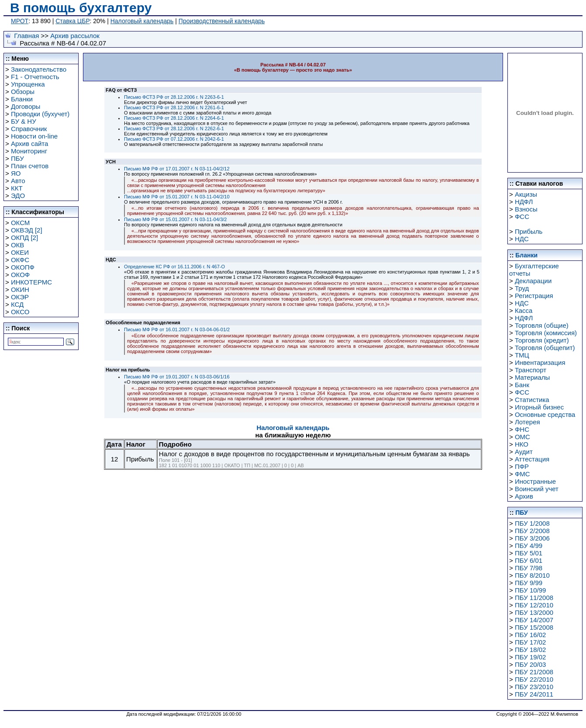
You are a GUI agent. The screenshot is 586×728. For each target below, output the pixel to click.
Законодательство (39, 69)
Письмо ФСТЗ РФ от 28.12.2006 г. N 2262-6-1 (174, 128)
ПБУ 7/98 (529, 568)
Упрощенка (28, 84)
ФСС (522, 217)
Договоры (26, 106)
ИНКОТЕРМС (31, 282)
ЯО (16, 173)
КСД (17, 304)
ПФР (522, 466)
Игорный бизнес (539, 407)
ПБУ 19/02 (531, 657)
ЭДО (18, 196)
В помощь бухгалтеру (81, 8)
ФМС (522, 474)
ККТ (17, 188)
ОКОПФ (23, 267)
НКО (522, 444)
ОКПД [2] (24, 237)
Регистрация (534, 296)
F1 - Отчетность (35, 77)
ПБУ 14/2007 (534, 620)
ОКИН (20, 289)
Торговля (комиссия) (546, 333)
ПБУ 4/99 (529, 546)
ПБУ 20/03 (531, 664)
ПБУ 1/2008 (532, 523)
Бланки (22, 99)
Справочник (29, 129)
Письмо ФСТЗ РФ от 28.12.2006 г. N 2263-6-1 (174, 97)
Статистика (532, 400)
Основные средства (545, 414)
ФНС (522, 429)
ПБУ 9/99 (529, 583)
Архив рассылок (75, 36)
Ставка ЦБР (72, 21)
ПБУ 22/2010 (534, 679)
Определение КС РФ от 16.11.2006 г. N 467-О (174, 267)
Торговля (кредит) (542, 340)
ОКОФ (20, 275)
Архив (524, 496)
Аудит (524, 452)
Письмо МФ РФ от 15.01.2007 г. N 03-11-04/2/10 (177, 197)
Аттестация (532, 459)
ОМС (522, 437)
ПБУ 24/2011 (534, 694)
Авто (18, 181)
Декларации (533, 281)
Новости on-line (34, 136)
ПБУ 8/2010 (532, 575)
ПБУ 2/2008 (532, 531)
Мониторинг (29, 151)
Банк (522, 385)
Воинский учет (537, 489)
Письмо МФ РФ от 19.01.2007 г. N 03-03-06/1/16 (177, 377)
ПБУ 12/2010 (534, 605)
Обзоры (23, 92)
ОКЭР (20, 297)
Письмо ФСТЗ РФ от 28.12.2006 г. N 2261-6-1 (174, 107)
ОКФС (20, 260)
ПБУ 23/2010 (534, 687)
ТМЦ (522, 355)
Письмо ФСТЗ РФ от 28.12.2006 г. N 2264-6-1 (174, 118)
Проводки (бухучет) (40, 114)
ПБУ (17, 158)
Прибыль (529, 231)
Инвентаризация (540, 362)
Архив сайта (29, 144)
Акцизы (526, 194)
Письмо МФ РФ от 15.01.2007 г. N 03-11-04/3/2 (175, 219)
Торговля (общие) (542, 325)
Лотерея (527, 422)
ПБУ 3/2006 (532, 538)
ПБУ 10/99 (531, 590)
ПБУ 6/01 (529, 560)
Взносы (526, 209)
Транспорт (531, 370)
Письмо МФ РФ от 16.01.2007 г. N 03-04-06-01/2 (177, 329)
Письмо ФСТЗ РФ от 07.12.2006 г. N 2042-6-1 (174, 139)
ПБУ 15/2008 (534, 627)
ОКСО (20, 312)
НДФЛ (524, 202)
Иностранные (535, 481)
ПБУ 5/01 (529, 553)
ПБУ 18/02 (531, 650)
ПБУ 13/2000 (534, 612)
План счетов (30, 166)
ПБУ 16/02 (531, 635)
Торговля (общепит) (545, 348)
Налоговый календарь (142, 21)
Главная (26, 36)
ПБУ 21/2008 (534, 672)
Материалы (532, 377)
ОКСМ (20, 223)
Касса (524, 310)
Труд (522, 288)
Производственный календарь (222, 21)
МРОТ (20, 21)
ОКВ (17, 245)
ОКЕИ (20, 252)
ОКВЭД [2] (27, 230)
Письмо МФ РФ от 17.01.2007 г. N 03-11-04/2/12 (177, 169)
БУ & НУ (24, 121)
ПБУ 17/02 (531, 642)
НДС (522, 239)
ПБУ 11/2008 (534, 598)
